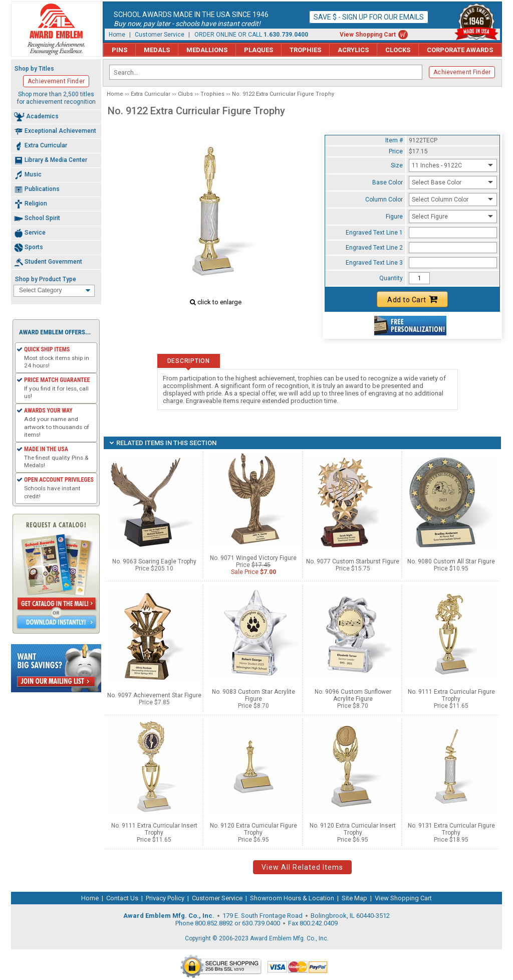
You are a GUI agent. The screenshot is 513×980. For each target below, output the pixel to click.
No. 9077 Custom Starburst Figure (353, 561)
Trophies (305, 50)
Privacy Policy (165, 898)
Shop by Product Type (46, 279)
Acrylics (353, 50)
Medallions (207, 50)
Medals (157, 50)
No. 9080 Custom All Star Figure (451, 561)
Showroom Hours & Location (292, 898)
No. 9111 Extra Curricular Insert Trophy (154, 829)
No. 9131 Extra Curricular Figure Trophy (451, 829)
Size (397, 165)
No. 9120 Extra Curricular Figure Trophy (253, 829)
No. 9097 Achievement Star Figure (154, 695)
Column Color (384, 200)
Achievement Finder (462, 72)
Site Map (354, 898)
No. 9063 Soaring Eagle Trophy (154, 561)
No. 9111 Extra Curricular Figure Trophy (451, 695)
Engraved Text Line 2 (374, 248)
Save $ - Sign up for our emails (369, 17)
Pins (119, 50)
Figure (394, 217)
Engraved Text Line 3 (374, 263)
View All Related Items (302, 867)
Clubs (185, 94)
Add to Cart (412, 299)
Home (117, 35)
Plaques (259, 50)
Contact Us (122, 898)
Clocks (398, 50)
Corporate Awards (460, 50)
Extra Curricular (151, 94)
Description (189, 361)
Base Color (388, 182)
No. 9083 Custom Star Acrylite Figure (253, 695)
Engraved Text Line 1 (374, 233)
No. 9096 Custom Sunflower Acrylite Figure (353, 695)
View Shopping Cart (368, 35)
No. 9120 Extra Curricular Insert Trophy (353, 829)
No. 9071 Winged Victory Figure (253, 558)
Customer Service (160, 35)
